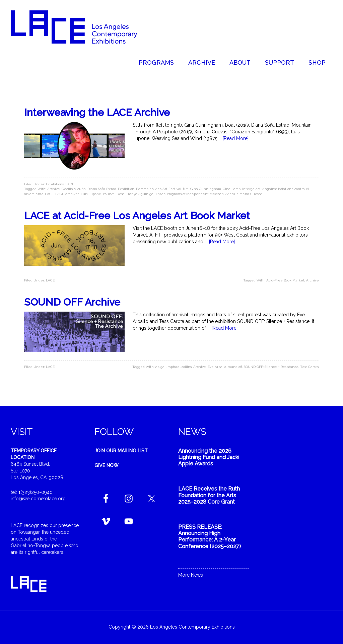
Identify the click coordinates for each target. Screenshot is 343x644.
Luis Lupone (91, 194)
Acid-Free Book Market (285, 280)
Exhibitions (55, 184)
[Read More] (236, 138)
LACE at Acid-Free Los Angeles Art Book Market (137, 216)
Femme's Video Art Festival (159, 189)
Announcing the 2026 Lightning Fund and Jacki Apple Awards (209, 457)
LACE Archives (67, 194)
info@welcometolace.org (38, 499)
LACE (70, 184)
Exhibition (126, 189)
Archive (54, 189)
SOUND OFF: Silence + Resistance (271, 367)
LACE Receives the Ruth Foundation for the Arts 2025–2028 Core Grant (209, 495)
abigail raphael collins (174, 367)
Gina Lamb (232, 189)
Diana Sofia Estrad (102, 189)
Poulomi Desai (114, 194)
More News (191, 575)
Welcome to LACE (81, 27)
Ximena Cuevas (249, 194)
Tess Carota (310, 367)
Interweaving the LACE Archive (97, 112)
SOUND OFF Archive (72, 302)
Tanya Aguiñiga (140, 194)
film (186, 189)
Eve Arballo (217, 367)
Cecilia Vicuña (74, 189)
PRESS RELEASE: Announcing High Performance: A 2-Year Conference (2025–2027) (210, 537)
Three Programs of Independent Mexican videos (195, 194)
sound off (235, 367)
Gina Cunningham (206, 189)
